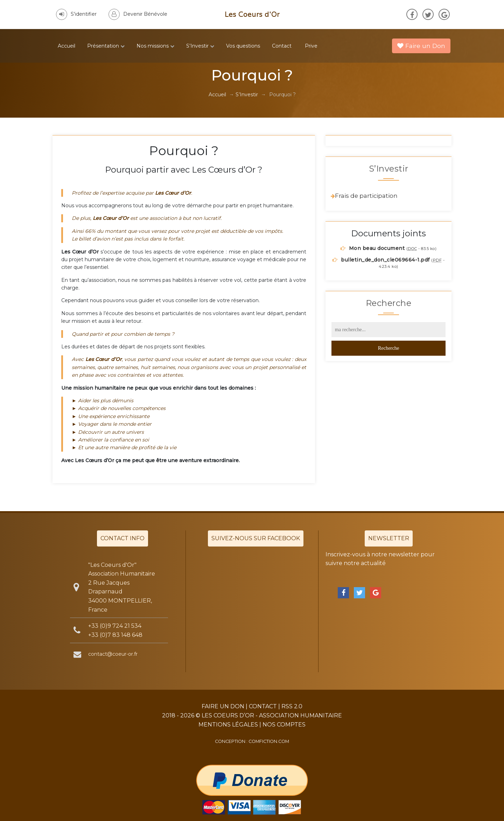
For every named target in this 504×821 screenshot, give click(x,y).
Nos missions (155, 46)
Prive (311, 46)
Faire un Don (421, 46)
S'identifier (76, 14)
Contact (282, 46)
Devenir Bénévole (138, 14)
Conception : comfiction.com (252, 741)
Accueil (66, 46)
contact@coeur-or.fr (113, 654)
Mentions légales (228, 725)
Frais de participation (366, 196)
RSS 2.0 (292, 706)
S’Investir (200, 46)
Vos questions (243, 46)
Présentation (106, 46)
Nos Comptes (284, 725)
